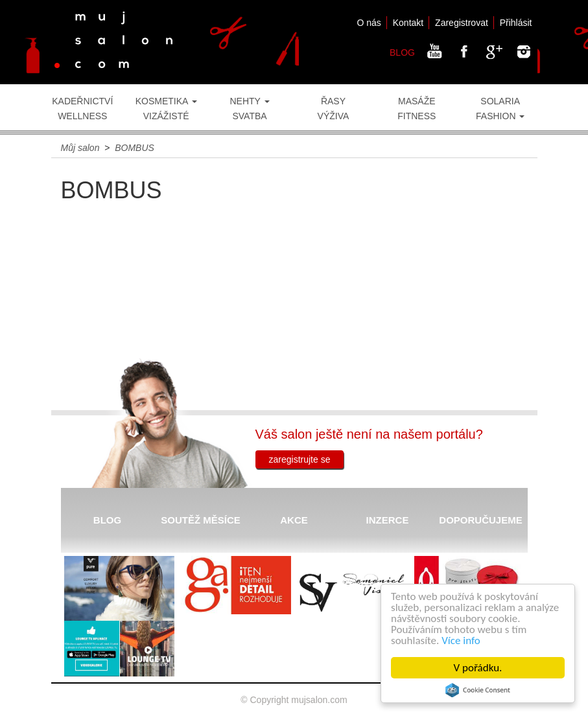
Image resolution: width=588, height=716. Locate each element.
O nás (369, 23)
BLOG (402, 52)
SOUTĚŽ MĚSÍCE (201, 520)
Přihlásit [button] (516, 23)
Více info (461, 641)
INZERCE (388, 520)
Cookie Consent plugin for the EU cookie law (478, 690)
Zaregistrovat (462, 23)
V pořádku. (478, 668)
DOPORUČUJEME (480, 520)
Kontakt (408, 23)
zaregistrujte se (300, 459)
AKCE (294, 520)
